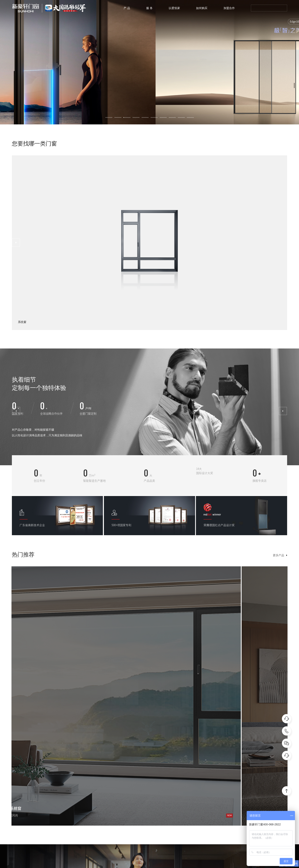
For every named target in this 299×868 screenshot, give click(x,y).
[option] (149, 62)
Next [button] (16, 243)
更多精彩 (18, 714)
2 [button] (118, 117)
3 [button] (127, 117)
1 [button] (109, 117)
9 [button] (181, 117)
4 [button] (136, 117)
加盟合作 (229, 8)
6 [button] (154, 117)
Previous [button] (16, 410)
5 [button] (145, 117)
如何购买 (202, 8)
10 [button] (190, 117)
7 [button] (163, 117)
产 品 (127, 8)
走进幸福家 (277, 786)
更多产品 (278, 555)
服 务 (149, 8)
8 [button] (172, 117)
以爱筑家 (174, 8)
